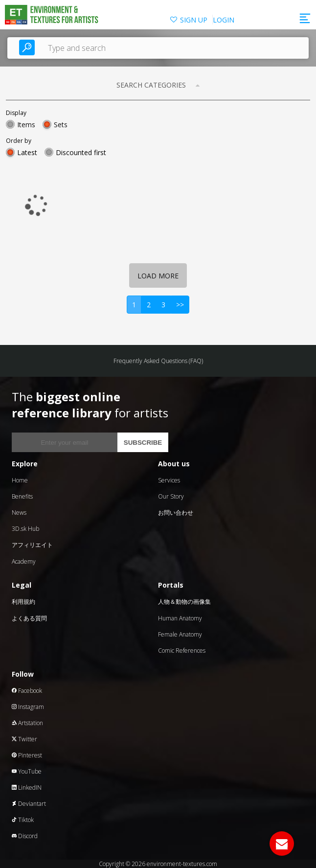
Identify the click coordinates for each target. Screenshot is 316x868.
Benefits (22, 496)
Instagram (28, 707)
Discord (25, 836)
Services (169, 480)
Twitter (24, 739)
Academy (24, 561)
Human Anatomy (180, 618)
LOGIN (224, 20)
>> (180, 305)
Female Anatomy (180, 634)
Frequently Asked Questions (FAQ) (158, 361)
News (19, 513)
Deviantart (29, 804)
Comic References (182, 651)
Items (26, 125)
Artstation (27, 723)
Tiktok (23, 820)
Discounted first (81, 152)
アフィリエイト (32, 545)
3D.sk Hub (25, 529)
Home (20, 480)
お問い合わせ (176, 513)
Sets (61, 125)
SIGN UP (194, 20)
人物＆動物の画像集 (184, 602)
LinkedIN (27, 788)
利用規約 (23, 602)
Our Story (171, 496)
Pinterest (27, 755)
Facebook (27, 691)
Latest (27, 152)
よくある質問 (29, 618)
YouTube (27, 771)
